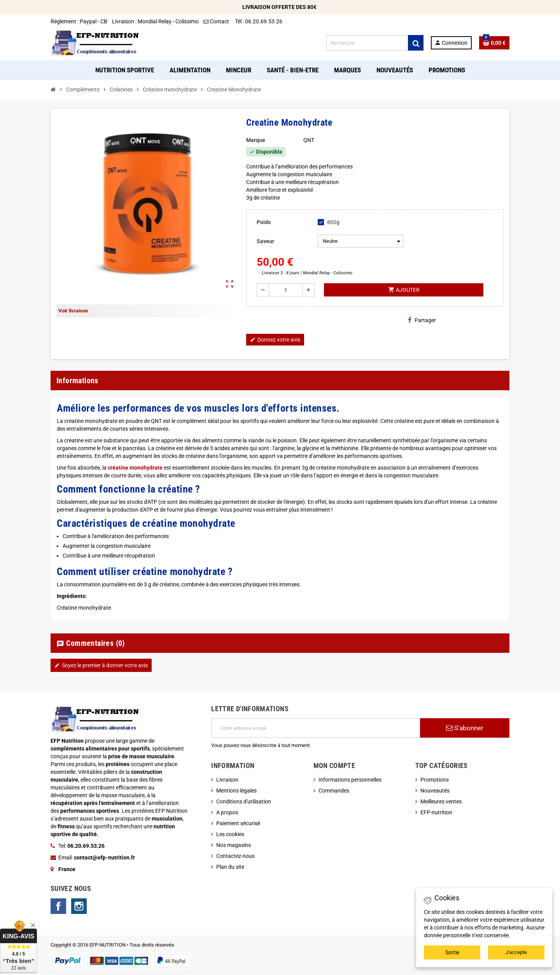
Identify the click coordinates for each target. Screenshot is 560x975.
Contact (217, 21)
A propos (227, 812)
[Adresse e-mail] (316, 728)
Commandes (334, 791)
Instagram (79, 906)
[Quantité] (286, 290)
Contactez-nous (235, 856)
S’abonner (465, 728)
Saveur (265, 241)
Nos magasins (234, 845)
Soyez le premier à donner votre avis (101, 665)
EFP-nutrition (436, 812)
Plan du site (230, 867)
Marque (256, 140)
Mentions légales (236, 791)
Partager (422, 320)
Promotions (435, 780)
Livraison (227, 780)
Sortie (452, 952)
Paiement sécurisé (238, 823)
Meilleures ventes (441, 801)
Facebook (58, 906)
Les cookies (230, 834)
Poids (264, 222)
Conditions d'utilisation (244, 801)
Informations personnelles (350, 780)
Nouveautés (435, 791)
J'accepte (516, 952)
